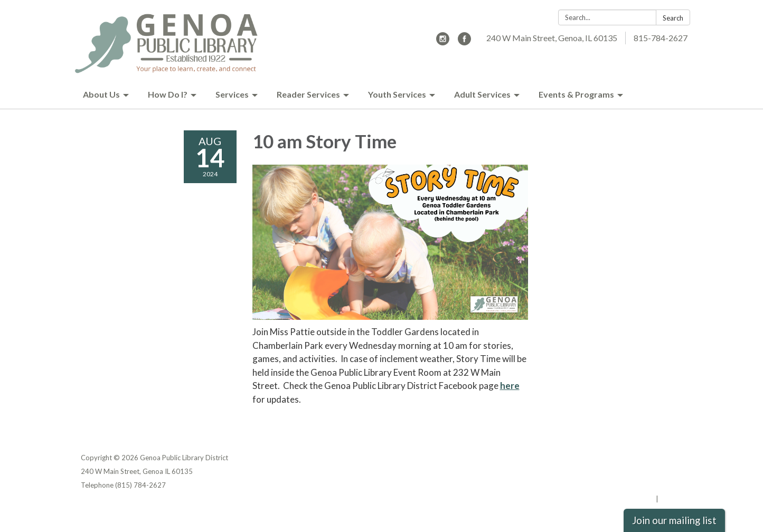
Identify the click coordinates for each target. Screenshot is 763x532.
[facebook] (464, 42)
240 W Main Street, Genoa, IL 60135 (552, 38)
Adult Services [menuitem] (482, 94)
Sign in (671, 499)
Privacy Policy (660, 458)
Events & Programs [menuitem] (576, 94)
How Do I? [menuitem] (168, 94)
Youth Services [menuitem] (397, 94)
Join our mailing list (674, 520)
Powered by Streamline (615, 499)
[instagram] (443, 42)
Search (673, 18)
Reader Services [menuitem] (308, 94)
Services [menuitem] (232, 94)
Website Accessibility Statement (627, 485)
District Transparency (646, 471)
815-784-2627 (661, 38)
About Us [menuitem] (101, 94)
